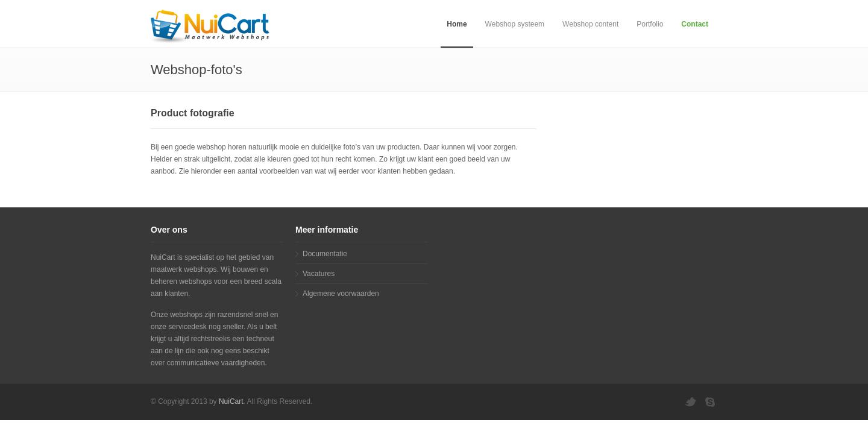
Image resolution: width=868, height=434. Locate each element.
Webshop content (590, 24)
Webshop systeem (515, 24)
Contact (695, 24)
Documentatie (325, 254)
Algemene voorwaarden (341, 294)
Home (457, 24)
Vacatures (319, 274)
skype (711, 402)
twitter (690, 402)
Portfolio (650, 24)
